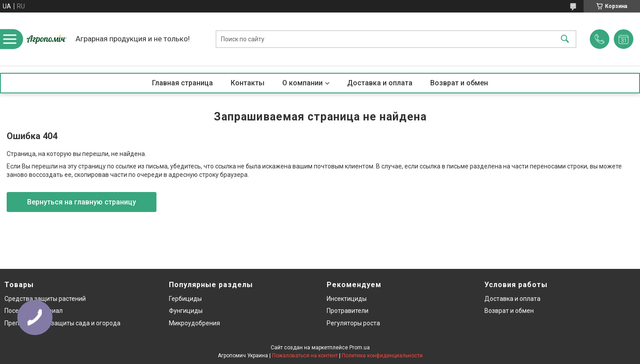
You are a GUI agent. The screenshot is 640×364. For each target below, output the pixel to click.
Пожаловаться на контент (305, 356)
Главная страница (182, 83)
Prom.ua (360, 348)
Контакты (248, 83)
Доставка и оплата (380, 83)
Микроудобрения (194, 323)
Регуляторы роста (353, 323)
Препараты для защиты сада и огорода (62, 323)
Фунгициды (186, 311)
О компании (302, 83)
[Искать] (565, 39)
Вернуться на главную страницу (82, 202)
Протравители (348, 311)
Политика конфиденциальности (382, 356)
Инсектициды (347, 299)
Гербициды (185, 299)
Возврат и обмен (459, 83)
